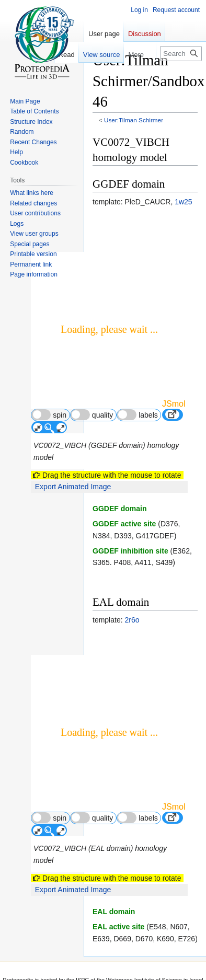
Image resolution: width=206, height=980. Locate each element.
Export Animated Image (73, 487)
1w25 (183, 202)
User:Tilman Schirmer (134, 120)
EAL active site (118, 927)
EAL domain (114, 912)
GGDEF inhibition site (130, 551)
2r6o (132, 620)
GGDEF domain (119, 509)
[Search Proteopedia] (181, 54)
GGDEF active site (124, 524)
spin (49, 415)
